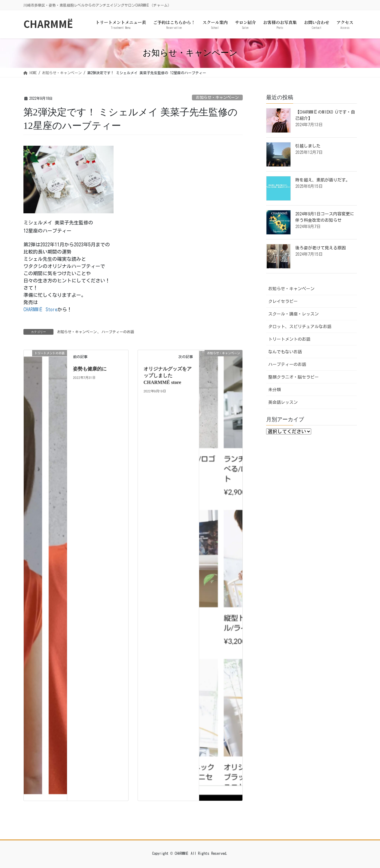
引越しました (308, 146)
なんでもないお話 (285, 352)
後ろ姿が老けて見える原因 (321, 248)
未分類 (275, 390)
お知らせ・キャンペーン (217, 97)
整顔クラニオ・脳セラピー (293, 377)
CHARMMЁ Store (40, 309)
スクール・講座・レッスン (293, 314)
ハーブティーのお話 (118, 332)
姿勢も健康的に (90, 369)
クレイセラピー (283, 301)
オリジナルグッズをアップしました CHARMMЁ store (168, 376)
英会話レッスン (283, 402)
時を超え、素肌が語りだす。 (323, 180)
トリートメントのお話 (289, 339)
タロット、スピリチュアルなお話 (300, 327)
